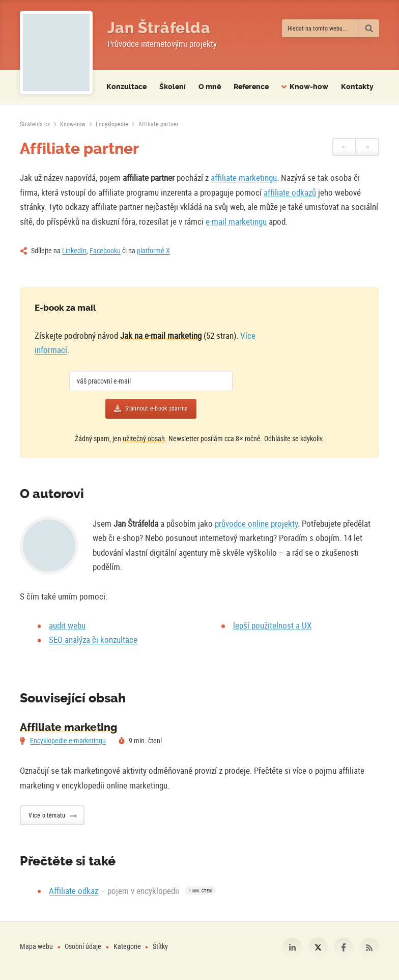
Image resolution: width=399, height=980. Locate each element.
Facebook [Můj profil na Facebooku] (344, 947)
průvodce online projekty (256, 523)
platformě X (153, 250)
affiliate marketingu (244, 178)
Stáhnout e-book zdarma (156, 408)
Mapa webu (36, 946)
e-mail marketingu (236, 221)
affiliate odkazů (290, 192)
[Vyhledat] (369, 28)
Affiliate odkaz (74, 891)
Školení (173, 87)
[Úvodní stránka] (35, 124)
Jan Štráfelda (159, 28)
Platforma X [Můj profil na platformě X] (318, 947)
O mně (210, 87)
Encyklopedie (112, 124)
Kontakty (357, 87)
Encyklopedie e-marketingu (68, 740)
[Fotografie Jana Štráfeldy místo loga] (56, 52)
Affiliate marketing (68, 727)
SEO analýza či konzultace (93, 639)
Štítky (160, 946)
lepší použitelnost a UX (272, 625)
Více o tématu (47, 815)
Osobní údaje (83, 946)
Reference (251, 87)
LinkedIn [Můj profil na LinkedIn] (292, 947)
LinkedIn (74, 250)
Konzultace (126, 87)
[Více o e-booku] (313, 363)
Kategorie (128, 946)
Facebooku (105, 250)
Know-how (73, 124)
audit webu (67, 625)
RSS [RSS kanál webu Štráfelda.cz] (369, 947)
